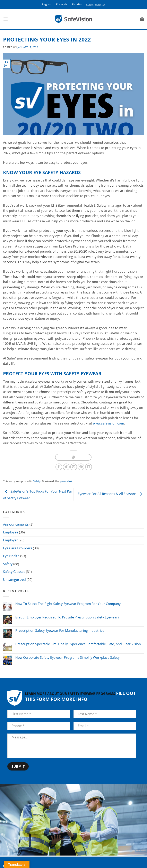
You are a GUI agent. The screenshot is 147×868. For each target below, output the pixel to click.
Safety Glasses (14, 572)
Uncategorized (14, 580)
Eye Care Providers (18, 548)
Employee (11, 532)
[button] (96, 4)
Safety (37, 481)
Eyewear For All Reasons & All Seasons (111, 494)
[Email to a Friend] (74, 467)
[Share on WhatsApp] (73, 457)
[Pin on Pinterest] (81, 467)
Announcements (16, 524)
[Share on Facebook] (59, 467)
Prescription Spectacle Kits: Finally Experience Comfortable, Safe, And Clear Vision (78, 644)
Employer (10, 540)
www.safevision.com (109, 423)
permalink (66, 481)
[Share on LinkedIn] (89, 467)
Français (62, 4)
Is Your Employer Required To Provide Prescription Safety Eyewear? (67, 617)
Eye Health (11, 556)
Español (77, 4)
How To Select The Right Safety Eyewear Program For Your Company (68, 604)
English (47, 4)
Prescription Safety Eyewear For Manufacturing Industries (60, 631)
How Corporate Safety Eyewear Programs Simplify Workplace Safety (67, 658)
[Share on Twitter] (66, 467)
